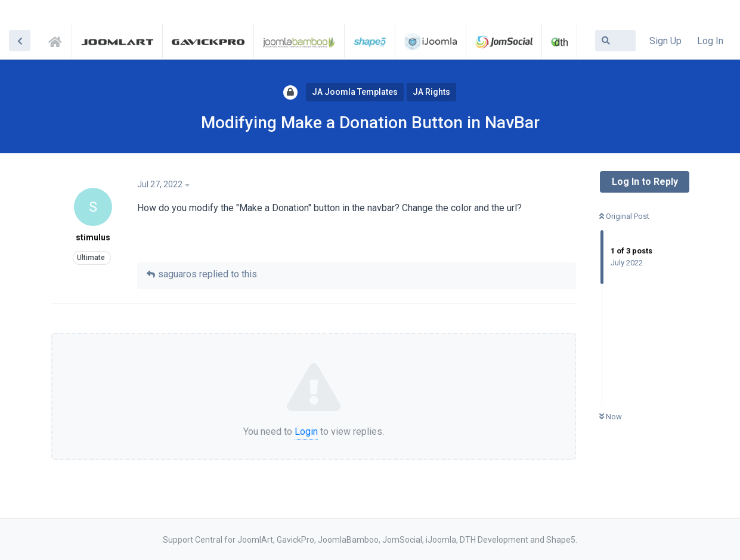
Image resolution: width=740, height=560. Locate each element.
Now (611, 417)
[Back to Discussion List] (20, 41)
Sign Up (665, 41)
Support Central (58, 40)
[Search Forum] (615, 41)
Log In (710, 41)
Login (306, 431)
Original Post (624, 216)
